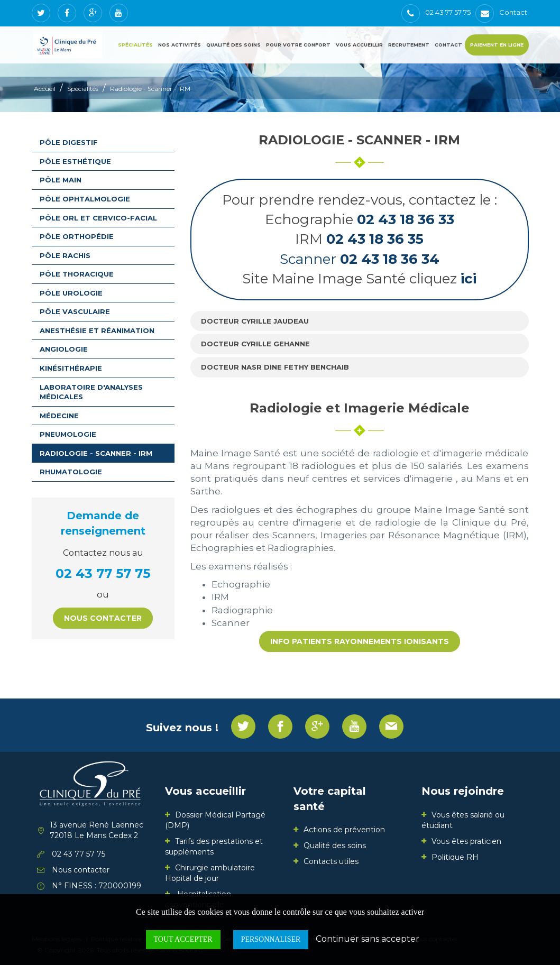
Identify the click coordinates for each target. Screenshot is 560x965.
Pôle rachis (65, 255)
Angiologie (64, 349)
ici (469, 279)
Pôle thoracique (77, 274)
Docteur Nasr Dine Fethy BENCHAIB (275, 367)
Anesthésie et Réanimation (97, 330)
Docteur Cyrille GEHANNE (255, 344)
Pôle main (61, 180)
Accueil (45, 89)
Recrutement (409, 45)
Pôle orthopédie (77, 236)
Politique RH (455, 857)
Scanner (360, 259)
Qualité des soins (233, 45)
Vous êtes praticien (466, 841)
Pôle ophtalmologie (85, 199)
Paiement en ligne (497, 45)
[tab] (360, 321)
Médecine (59, 416)
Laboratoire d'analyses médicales (91, 392)
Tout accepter (183, 939)
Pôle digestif (69, 142)
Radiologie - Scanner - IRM (150, 89)
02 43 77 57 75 (103, 573)
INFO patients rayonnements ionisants (360, 641)
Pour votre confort (298, 45)
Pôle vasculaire (75, 311)
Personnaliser (271, 939)
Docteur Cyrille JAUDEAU (255, 321)
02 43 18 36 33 (406, 219)
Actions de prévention (344, 830)
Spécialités (135, 45)
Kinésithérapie (71, 368)
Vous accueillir (359, 45)
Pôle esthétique (75, 161)
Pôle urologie (71, 293)
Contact (448, 45)
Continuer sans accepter (368, 939)
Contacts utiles (331, 861)
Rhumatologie (71, 472)
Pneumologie (68, 434)
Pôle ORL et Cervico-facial (98, 218)
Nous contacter (103, 618)
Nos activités (180, 45)
